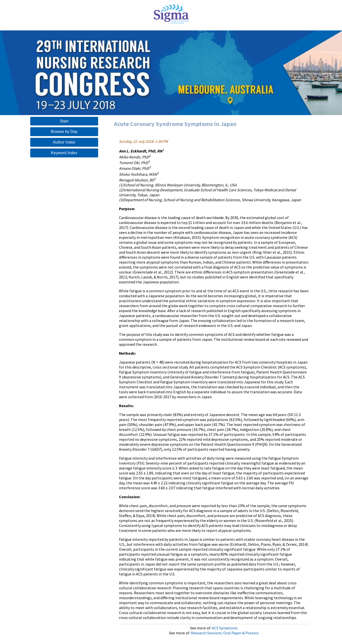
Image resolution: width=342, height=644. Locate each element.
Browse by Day (64, 132)
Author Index (64, 142)
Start (64, 121)
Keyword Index (64, 153)
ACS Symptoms (225, 628)
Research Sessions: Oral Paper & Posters (225, 633)
